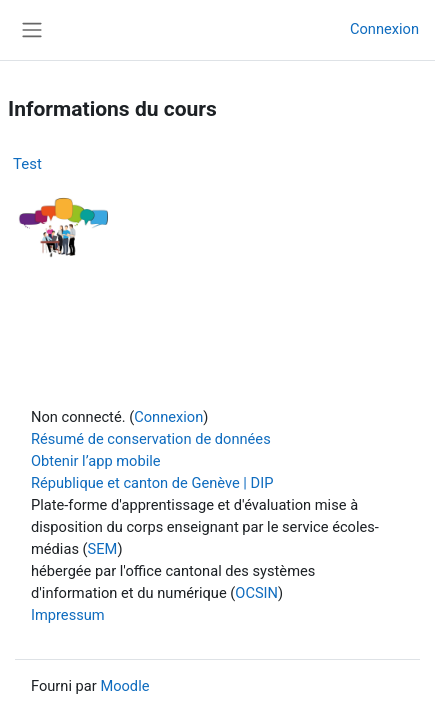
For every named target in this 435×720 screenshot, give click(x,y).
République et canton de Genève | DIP (152, 483)
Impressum (68, 615)
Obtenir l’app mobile (96, 461)
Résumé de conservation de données (151, 439)
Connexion (384, 29)
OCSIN (256, 593)
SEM (103, 549)
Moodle (124, 686)
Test (27, 164)
